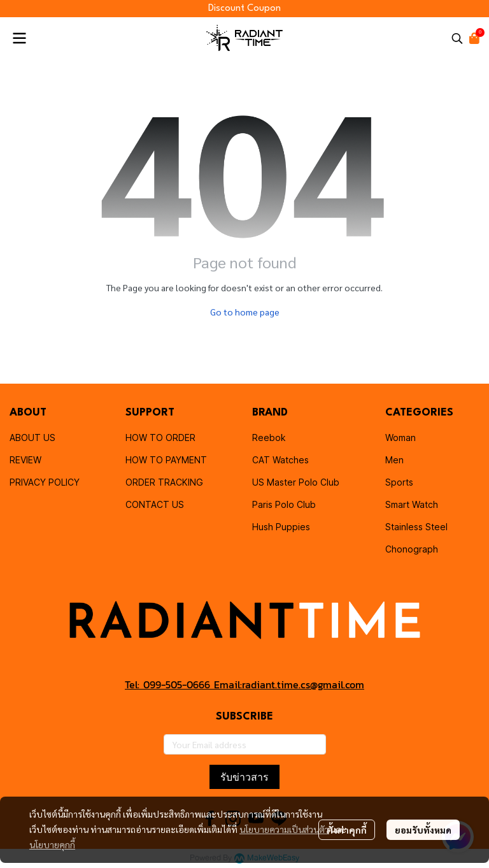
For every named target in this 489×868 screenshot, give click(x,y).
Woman (400, 438)
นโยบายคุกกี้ (52, 844)
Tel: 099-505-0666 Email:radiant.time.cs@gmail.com (244, 684)
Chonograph (412, 549)
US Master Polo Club (296, 482)
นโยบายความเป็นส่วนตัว (284, 829)
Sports (399, 482)
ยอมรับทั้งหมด (423, 830)
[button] (457, 38)
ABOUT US (32, 438)
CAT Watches (280, 460)
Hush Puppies (281, 527)
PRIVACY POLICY (45, 482)
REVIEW (25, 460)
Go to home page (245, 312)
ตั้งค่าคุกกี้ (347, 830)
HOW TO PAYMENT (166, 460)
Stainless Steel (416, 527)
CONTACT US (155, 504)
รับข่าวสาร (244, 777)
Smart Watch (412, 504)
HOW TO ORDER (160, 438)
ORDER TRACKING (164, 482)
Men (394, 460)
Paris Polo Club (284, 504)
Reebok (269, 438)
